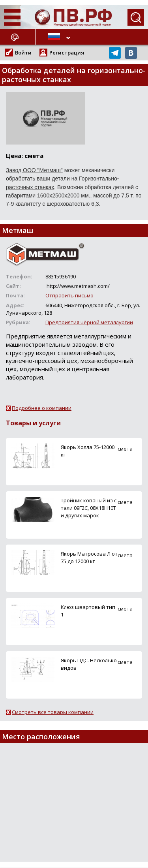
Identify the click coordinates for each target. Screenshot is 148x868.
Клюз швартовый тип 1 (88, 611)
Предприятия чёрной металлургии (89, 322)
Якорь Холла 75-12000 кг (88, 451)
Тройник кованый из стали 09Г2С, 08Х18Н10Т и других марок (89, 508)
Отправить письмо (69, 295)
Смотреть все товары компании (53, 712)
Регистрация (67, 53)
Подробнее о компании (42, 408)
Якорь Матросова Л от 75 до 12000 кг (89, 557)
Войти (23, 53)
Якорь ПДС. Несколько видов (89, 664)
